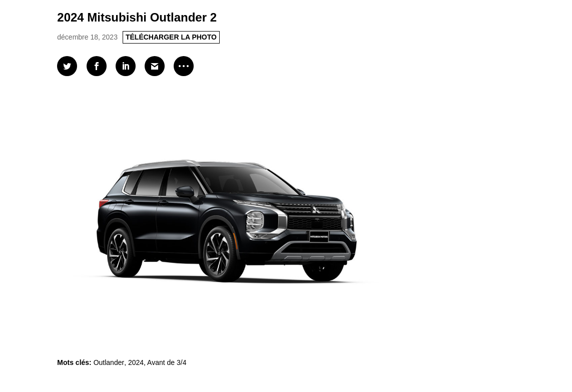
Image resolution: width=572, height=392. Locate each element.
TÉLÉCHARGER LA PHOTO (171, 37)
